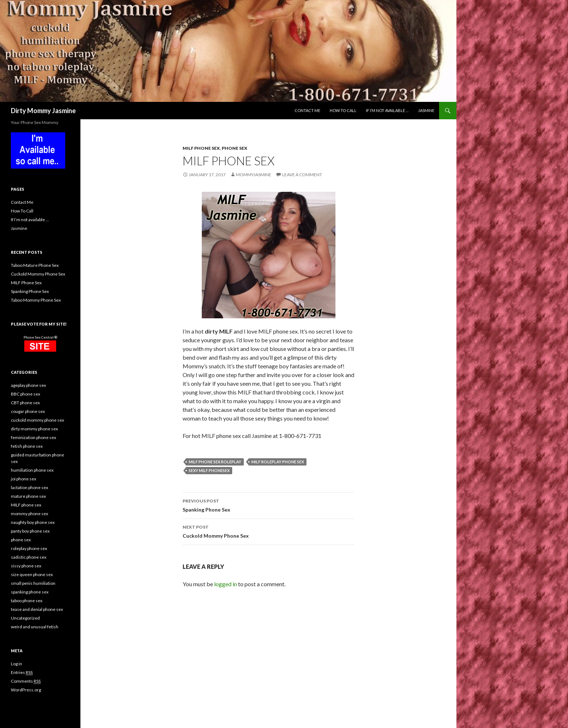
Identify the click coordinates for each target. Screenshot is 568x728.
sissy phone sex (26, 566)
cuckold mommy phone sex (37, 420)
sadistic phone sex (29, 557)
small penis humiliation (33, 583)
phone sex (235, 148)
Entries (22, 673)
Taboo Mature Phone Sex (35, 265)
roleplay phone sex (29, 548)
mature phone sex (28, 496)
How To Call (343, 110)
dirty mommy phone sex (34, 429)
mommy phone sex (30, 514)
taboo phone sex (27, 601)
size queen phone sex (32, 574)
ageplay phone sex (28, 385)
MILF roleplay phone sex (278, 462)
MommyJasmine (254, 175)
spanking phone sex (30, 592)
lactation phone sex (30, 487)
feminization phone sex (34, 437)
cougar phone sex (28, 411)
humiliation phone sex (32, 470)
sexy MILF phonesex (209, 470)
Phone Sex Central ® (40, 337)
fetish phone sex (27, 446)
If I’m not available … (387, 110)
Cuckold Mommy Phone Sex (268, 531)
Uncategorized (25, 618)
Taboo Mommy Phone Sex (36, 300)
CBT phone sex (25, 403)
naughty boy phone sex (33, 522)
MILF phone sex (201, 148)
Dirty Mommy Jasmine (43, 111)
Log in (16, 664)
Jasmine (426, 110)
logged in (225, 584)
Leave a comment (302, 175)
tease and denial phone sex (37, 609)
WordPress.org (26, 690)
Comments (26, 681)
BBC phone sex (26, 394)
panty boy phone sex (30, 531)
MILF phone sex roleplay (215, 462)
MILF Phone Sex (26, 283)
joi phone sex (24, 479)
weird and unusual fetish (35, 627)
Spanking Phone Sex (268, 505)
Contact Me (307, 110)
